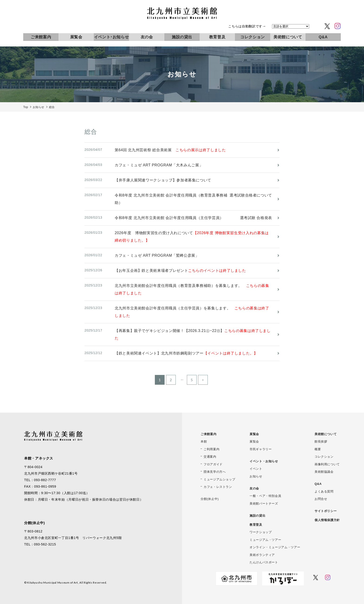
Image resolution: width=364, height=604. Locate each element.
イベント (256, 469)
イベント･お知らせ (112, 37)
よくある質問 (324, 491)
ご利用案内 (211, 449)
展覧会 (76, 37)
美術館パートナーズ (264, 504)
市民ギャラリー (261, 449)
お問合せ (321, 499)
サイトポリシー (326, 511)
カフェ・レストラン (218, 487)
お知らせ (256, 476)
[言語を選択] (291, 26)
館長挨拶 (321, 442)
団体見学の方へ (215, 472)
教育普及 (217, 37)
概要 (318, 449)
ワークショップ (261, 532)
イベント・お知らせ (264, 461)
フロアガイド (213, 464)
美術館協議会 (324, 472)
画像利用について (327, 464)
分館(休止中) (210, 499)
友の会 (147, 37)
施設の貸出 (182, 37)
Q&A (323, 37)
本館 (204, 442)
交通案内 (210, 457)
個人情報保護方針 (327, 520)
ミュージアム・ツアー (265, 540)
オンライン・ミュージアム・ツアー (275, 547)
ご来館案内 (41, 37)
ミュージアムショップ (219, 479)
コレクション (253, 37)
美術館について (288, 37)
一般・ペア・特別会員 (265, 496)
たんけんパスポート (264, 562)
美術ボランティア (262, 555)
